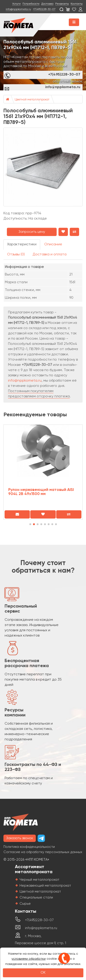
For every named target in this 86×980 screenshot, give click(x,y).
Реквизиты (62, 4)
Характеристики (22, 244)
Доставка (47, 4)
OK (43, 973)
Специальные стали (36, 897)
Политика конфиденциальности (29, 847)
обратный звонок (68, 81)
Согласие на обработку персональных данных (43, 852)
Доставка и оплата (50, 254)
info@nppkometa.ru (18, 9)
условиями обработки (29, 959)
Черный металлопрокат (39, 880)
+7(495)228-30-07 (44, 9)
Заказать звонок (20, 838)
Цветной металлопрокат (32, 100)
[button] (30, 524)
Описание (53, 244)
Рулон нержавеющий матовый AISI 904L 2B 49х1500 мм (41, 492)
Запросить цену (32, 232)
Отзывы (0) (16, 254)
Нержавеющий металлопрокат (45, 886)
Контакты (77, 4)
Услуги (16, 4)
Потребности (31, 4)
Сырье (25, 904)
